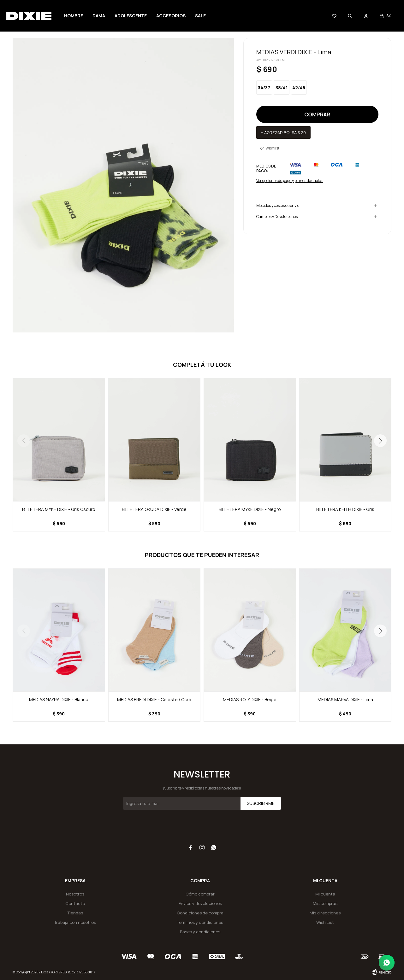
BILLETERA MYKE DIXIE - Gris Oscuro (59, 509)
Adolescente (131, 16)
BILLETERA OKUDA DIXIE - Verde (154, 509)
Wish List (325, 922)
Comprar (317, 114)
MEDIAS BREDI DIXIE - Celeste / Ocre (154, 699)
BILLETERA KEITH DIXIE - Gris (345, 509)
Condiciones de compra (200, 913)
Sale (200, 16)
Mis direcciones (325, 913)
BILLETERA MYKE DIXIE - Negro (250, 509)
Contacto (75, 903)
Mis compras (325, 903)
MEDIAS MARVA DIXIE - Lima (345, 699)
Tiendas (75, 913)
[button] (380, 441)
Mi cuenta (325, 894)
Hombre (74, 16)
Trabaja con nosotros (75, 922)
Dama (99, 16)
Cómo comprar (200, 894)
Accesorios (171, 16)
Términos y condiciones (200, 922)
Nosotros (75, 894)
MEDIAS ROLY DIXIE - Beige (250, 699)
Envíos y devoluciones (200, 903)
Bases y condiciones (200, 932)
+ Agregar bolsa (283, 132)
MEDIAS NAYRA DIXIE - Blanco (59, 699)
